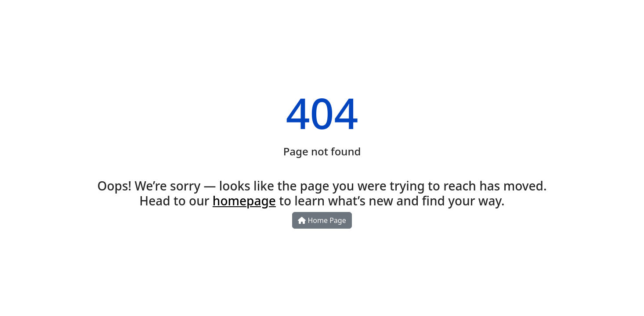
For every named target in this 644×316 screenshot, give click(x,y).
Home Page (322, 220)
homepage (244, 201)
